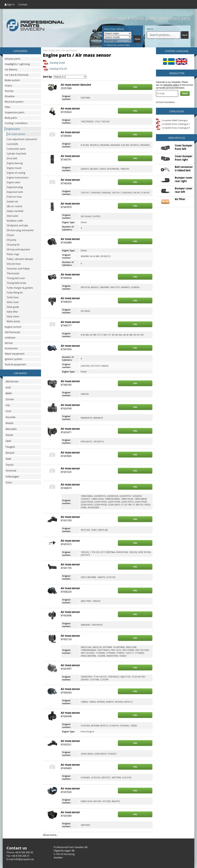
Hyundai (10, 417)
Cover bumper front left (184, 147)
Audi (8, 387)
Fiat (8, 405)
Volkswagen (12, 476)
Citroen (10, 399)
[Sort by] (70, 77)
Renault (10, 453)
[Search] (164, 35)
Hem (45, 51)
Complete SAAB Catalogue (175, 120)
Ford (8, 411)
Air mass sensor (70, 51)
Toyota (9, 465)
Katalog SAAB (57, 63)
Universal (11, 471)
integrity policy (171, 85)
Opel (8, 441)
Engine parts (55, 51)
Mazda (9, 423)
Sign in (10, 4)
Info (135, 87)
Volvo (9, 482)
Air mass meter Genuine (76, 85)
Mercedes (11, 429)
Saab (8, 459)
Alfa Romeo (12, 381)
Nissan (9, 435)
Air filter (180, 199)
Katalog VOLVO (58, 69)
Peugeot (10, 447)
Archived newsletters (165, 102)
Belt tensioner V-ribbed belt (184, 169)
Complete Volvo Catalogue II (173, 128)
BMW (9, 393)
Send (185, 93)
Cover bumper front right (184, 158)
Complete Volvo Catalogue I (173, 124)
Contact (23, 4)
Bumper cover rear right (184, 179)
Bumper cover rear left (184, 190)
